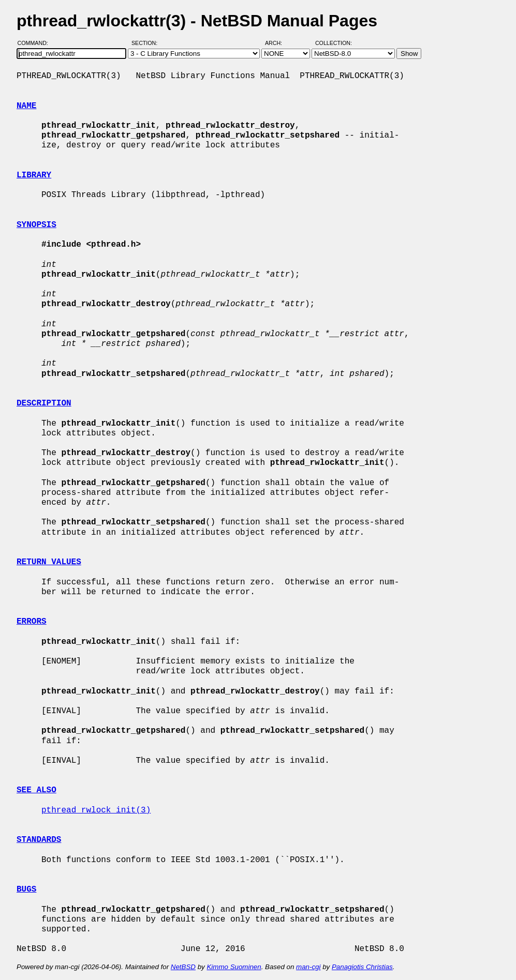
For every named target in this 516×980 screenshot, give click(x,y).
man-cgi (308, 967)
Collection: (334, 43)
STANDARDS (39, 840)
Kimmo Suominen (234, 967)
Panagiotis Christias (362, 967)
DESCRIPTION (44, 403)
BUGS (26, 889)
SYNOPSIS (36, 225)
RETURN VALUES (49, 562)
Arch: (278, 43)
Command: (36, 43)
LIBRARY (34, 175)
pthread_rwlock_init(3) (96, 810)
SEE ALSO (36, 790)
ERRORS (32, 622)
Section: (147, 43)
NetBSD (183, 967)
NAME (26, 106)
